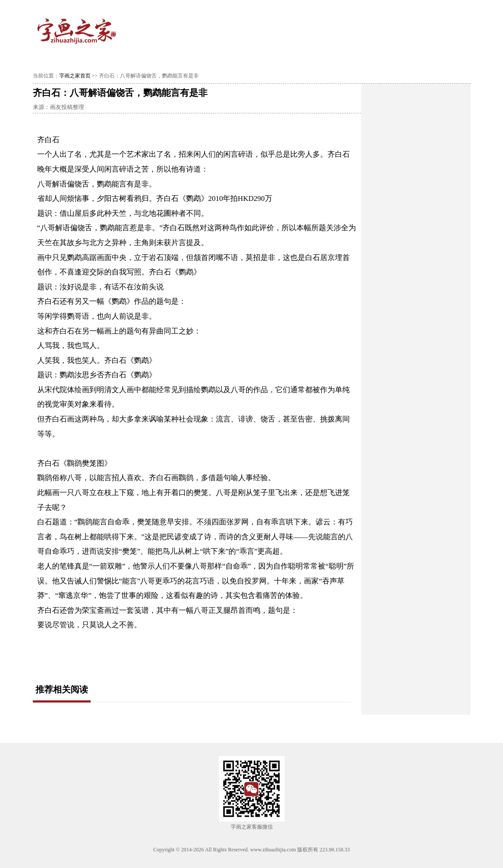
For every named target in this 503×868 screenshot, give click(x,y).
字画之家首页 (75, 76)
